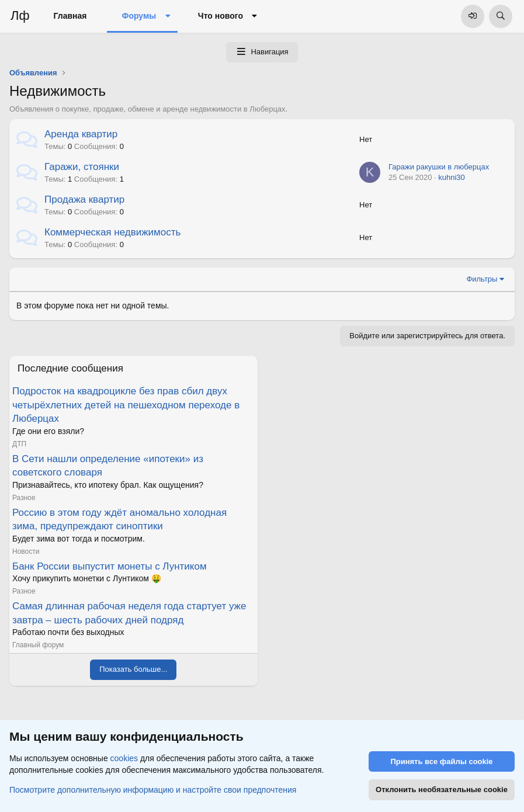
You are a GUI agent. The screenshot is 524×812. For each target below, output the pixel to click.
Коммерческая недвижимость (112, 232)
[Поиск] (501, 16)
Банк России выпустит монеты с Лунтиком (110, 566)
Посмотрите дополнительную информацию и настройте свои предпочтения (153, 789)
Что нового (221, 16)
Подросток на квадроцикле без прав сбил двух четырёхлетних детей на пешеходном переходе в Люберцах (126, 405)
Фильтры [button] (482, 279)
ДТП (19, 444)
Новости (26, 551)
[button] (167, 16)
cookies (124, 758)
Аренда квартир (81, 134)
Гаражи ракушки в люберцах (439, 167)
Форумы (139, 16)
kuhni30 (452, 177)
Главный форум (38, 645)
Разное (24, 498)
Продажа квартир (84, 199)
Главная (70, 16)
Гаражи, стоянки (82, 167)
